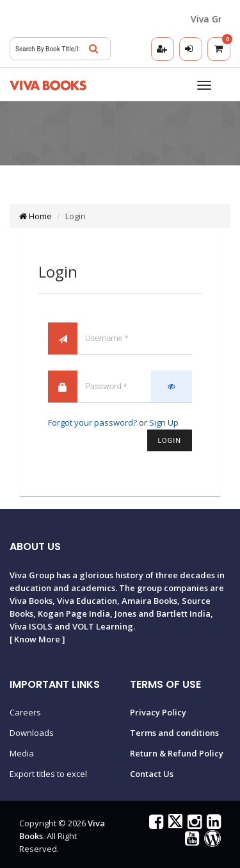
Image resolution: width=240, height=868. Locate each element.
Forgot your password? (92, 422)
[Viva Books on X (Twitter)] (174, 824)
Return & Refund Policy (177, 753)
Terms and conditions (174, 733)
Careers (25, 712)
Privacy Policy (158, 712)
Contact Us (152, 774)
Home (36, 216)
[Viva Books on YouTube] (190, 841)
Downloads (32, 733)
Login (170, 441)
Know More (37, 639)
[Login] (191, 49)
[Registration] (163, 49)
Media (22, 753)
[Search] (93, 49)
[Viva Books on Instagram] (193, 824)
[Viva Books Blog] (211, 841)
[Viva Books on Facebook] (155, 824)
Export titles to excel (48, 774)
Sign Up (164, 422)
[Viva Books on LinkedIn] (212, 824)
